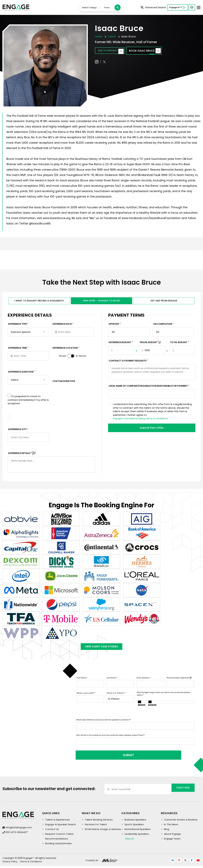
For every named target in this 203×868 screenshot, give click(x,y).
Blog (167, 831)
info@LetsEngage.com (19, 830)
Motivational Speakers (138, 831)
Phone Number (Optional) (179, 682)
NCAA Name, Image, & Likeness (103, 831)
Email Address (144, 682)
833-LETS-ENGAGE (17, 834)
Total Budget (179, 344)
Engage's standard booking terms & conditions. (141, 420)
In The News (171, 827)
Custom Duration (64, 383)
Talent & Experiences (58, 822)
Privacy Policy (10, 864)
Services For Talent (96, 827)
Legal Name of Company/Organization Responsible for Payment (148, 387)
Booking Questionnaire (58, 846)
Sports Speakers (134, 827)
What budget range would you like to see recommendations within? (164, 698)
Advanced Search (153, 7)
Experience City (17, 431)
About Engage (172, 836)
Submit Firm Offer (152, 430)
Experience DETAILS (20, 454)
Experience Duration (21, 373)
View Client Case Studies (102, 649)
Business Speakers (135, 822)
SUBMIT (100, 757)
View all (129, 841)
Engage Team (172, 841)
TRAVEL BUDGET (149, 344)
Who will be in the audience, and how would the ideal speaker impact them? (111, 739)
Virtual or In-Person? (116, 697)
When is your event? (86, 697)
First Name (82, 682)
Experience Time (17, 349)
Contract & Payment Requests (128, 362)
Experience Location (65, 349)
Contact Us (52, 831)
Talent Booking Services (99, 822)
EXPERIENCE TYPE (17, 325)
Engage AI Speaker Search (61, 827)
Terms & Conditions (31, 864)
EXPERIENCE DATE (62, 325)
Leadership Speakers (137, 836)
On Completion (163, 325)
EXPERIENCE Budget (120, 344)
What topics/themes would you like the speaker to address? (104, 724)
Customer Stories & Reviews (181, 822)
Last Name (112, 682)
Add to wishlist (113, 51)
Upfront (114, 325)
